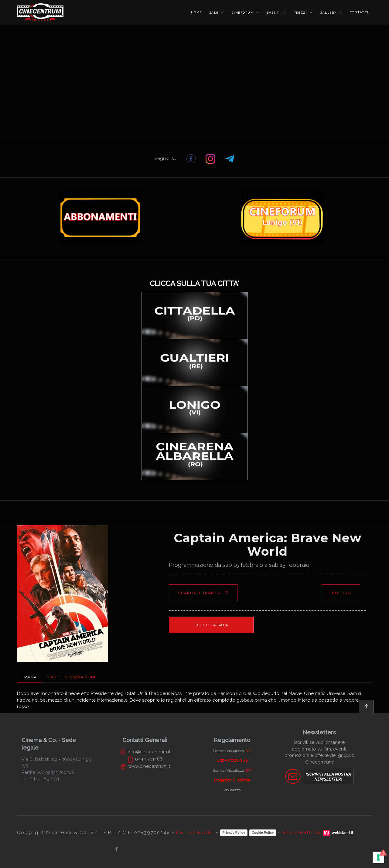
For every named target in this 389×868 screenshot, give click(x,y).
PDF (248, 751)
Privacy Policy (234, 832)
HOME (196, 12)
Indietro (341, 593)
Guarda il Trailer (203, 593)
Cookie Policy (263, 832)
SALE (215, 13)
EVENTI (274, 13)
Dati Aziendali (195, 832)
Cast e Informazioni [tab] (71, 677)
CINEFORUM (243, 13)
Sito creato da (319, 832)
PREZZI (301, 13)
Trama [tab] (29, 677)
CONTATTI (359, 12)
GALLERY (329, 13)
